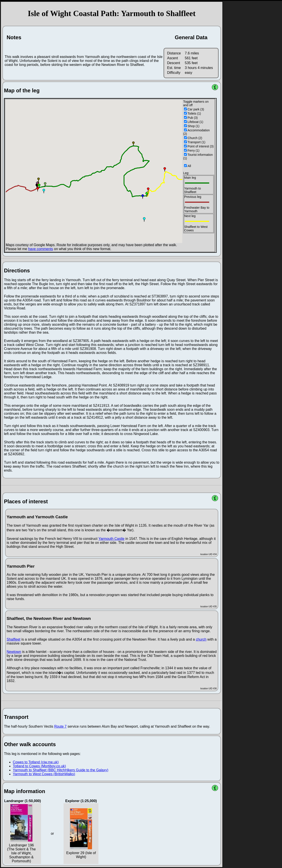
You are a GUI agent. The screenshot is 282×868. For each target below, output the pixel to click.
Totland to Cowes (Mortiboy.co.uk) (39, 766)
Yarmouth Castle (111, 539)
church (201, 639)
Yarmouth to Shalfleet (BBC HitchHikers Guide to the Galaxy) (61, 770)
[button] (39, 180)
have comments (40, 249)
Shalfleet (13, 639)
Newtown (14, 652)
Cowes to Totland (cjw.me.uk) (36, 762)
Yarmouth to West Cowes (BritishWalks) (44, 774)
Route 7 (60, 726)
